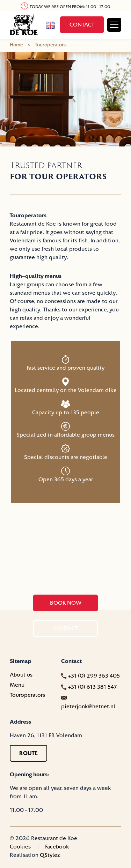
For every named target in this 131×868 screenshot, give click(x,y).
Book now (66, 603)
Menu (17, 685)
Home (16, 45)
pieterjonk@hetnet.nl (88, 707)
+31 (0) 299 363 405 (94, 676)
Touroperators (27, 695)
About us (21, 675)
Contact (82, 25)
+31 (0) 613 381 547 (93, 687)
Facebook (57, 847)
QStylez (50, 855)
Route (28, 753)
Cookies (20, 847)
